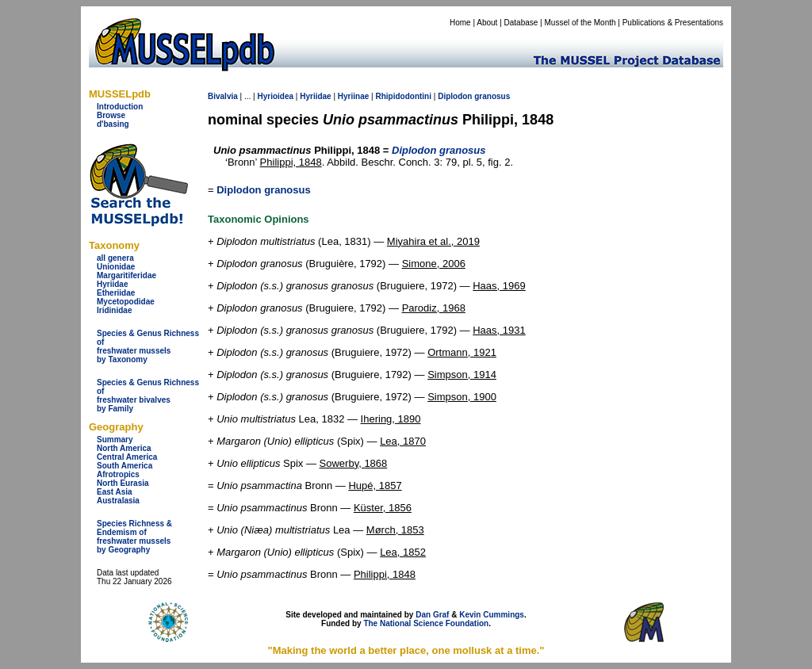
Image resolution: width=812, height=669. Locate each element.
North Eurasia (123, 483)
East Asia (115, 492)
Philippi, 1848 (291, 162)
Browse (111, 115)
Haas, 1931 (499, 330)
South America (124, 466)
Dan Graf (432, 615)
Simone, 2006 (434, 264)
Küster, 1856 (383, 508)
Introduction (120, 107)
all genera (115, 258)
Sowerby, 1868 (354, 463)
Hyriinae (353, 96)
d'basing (113, 124)
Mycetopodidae (126, 302)
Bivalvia (223, 96)
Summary (115, 440)
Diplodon (455, 96)
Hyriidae (112, 284)
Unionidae (116, 267)
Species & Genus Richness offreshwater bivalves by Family (148, 396)
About (487, 23)
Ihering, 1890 (391, 419)
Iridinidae (114, 310)
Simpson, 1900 (462, 397)
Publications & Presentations (673, 23)
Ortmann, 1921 (462, 352)
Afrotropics (118, 474)
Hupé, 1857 (375, 486)
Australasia (118, 501)
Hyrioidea (275, 96)
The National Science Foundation (426, 623)
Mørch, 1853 (395, 530)
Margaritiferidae (126, 275)
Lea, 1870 (403, 441)
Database (521, 23)
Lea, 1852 (403, 552)
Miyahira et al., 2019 (433, 241)
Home (460, 23)
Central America (127, 457)
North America (124, 448)
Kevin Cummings (492, 615)
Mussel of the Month (580, 23)
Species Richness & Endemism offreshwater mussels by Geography (134, 537)
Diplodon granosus (263, 190)
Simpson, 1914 (462, 375)
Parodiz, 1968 (434, 308)
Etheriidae (116, 293)
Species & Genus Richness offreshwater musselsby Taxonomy (148, 346)
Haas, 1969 (499, 286)
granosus (492, 96)
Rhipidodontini (403, 96)
